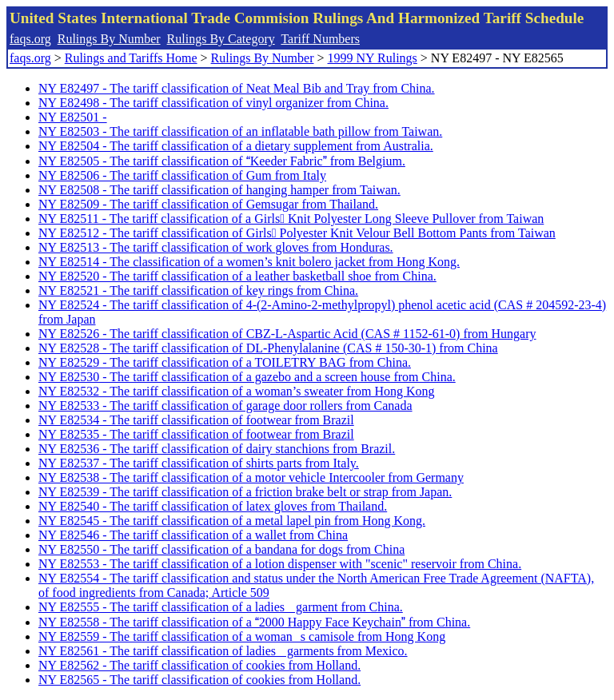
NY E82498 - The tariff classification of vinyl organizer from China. (213, 103)
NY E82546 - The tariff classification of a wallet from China (193, 535)
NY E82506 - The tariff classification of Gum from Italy (182, 175)
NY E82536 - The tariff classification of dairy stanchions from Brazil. (217, 449)
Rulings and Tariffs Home (131, 58)
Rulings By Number (109, 39)
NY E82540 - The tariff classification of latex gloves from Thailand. (213, 506)
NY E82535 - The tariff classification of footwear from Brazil (196, 434)
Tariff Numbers (320, 39)
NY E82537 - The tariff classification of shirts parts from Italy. (199, 463)
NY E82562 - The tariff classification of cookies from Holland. (199, 665)
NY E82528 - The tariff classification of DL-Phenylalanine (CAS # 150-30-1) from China (268, 348)
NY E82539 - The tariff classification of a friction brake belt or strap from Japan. (245, 492)
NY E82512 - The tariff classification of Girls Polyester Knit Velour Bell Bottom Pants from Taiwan (297, 233)
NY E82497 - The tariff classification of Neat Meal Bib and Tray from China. (237, 88)
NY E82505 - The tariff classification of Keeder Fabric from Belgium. (222, 161)
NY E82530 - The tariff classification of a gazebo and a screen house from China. (247, 377)
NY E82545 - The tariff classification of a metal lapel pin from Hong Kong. (232, 521)
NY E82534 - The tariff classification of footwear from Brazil (196, 420)
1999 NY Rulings (373, 58)
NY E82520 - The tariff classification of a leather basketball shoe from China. (237, 276)
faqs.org (30, 39)
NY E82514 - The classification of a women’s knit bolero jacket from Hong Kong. (249, 262)
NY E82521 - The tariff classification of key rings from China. (198, 290)
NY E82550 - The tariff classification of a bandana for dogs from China (221, 549)
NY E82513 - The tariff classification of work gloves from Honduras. (216, 247)
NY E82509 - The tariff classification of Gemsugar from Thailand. (208, 204)
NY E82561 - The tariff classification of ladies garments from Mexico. (223, 651)
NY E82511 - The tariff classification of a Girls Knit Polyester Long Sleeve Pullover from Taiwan (291, 219)
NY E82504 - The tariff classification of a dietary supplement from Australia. (236, 146)
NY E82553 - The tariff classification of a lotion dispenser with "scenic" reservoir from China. (280, 564)
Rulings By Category (221, 39)
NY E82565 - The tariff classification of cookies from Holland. (199, 680)
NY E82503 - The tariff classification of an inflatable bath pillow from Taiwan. (240, 131)
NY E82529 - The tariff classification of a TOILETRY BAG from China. (225, 362)
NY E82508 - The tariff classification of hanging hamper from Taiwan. (219, 190)
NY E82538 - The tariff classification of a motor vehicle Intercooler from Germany (251, 477)
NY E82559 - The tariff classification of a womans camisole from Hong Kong (242, 636)
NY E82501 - (73, 117)
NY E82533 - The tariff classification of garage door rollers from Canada (225, 406)
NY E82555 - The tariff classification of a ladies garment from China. (221, 607)
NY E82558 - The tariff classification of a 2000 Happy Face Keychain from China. (254, 622)
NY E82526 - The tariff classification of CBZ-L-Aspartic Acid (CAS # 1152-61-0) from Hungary (287, 334)
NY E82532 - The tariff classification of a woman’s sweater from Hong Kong (237, 391)
